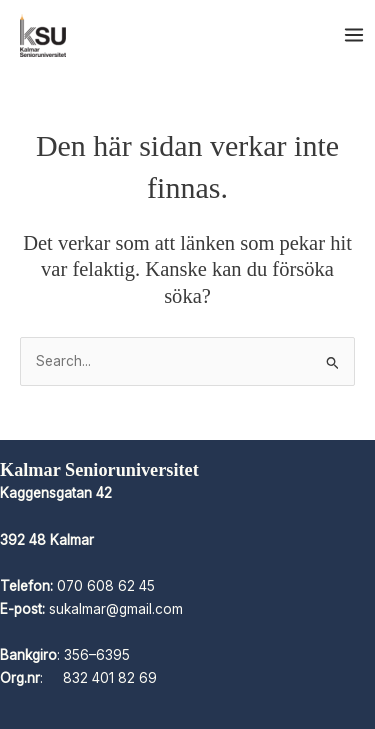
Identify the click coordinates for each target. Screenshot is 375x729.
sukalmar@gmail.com (116, 609)
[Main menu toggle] (354, 35)
